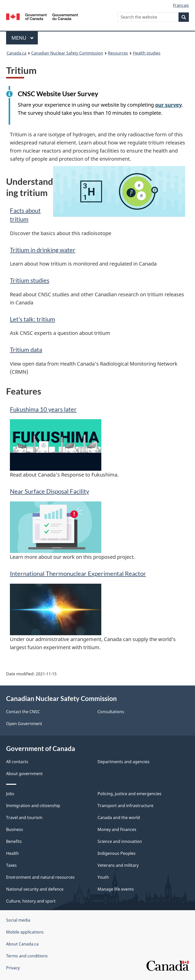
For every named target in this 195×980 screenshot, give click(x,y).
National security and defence (35, 889)
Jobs (10, 794)
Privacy (13, 968)
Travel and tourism (24, 818)
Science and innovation (120, 841)
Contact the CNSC (23, 712)
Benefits (14, 841)
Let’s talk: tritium (32, 319)
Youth (103, 877)
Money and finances (117, 829)
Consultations (111, 712)
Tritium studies (30, 280)
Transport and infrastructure (125, 806)
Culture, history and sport (31, 901)
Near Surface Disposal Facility (50, 491)
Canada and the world (119, 818)
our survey (168, 105)
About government (24, 774)
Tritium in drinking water (43, 250)
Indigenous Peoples (117, 853)
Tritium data (26, 349)
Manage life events (116, 889)
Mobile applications (25, 932)
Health (12, 853)
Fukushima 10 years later (43, 409)
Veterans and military (118, 865)
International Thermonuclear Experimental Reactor (78, 573)
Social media (18, 920)
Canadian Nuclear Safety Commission (67, 53)
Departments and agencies (124, 762)
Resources (118, 53)
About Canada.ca (22, 944)
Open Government (24, 724)
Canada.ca (17, 53)
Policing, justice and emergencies (129, 794)
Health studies (147, 53)
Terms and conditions (27, 956)
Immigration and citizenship (33, 806)
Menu (23, 38)
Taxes (11, 865)
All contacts (17, 762)
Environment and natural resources (40, 877)
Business (15, 829)
